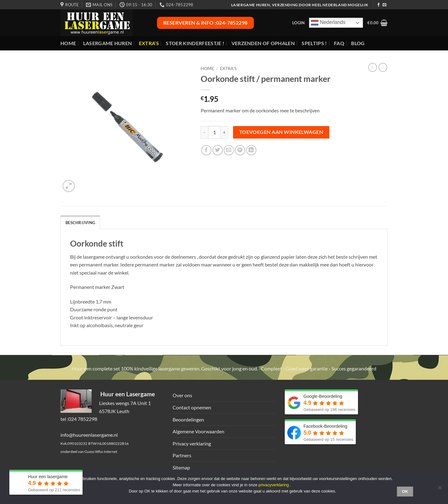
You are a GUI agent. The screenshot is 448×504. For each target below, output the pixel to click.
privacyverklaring (274, 485)
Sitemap (181, 467)
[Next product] (373, 67)
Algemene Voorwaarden (198, 431)
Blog (358, 43)
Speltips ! (314, 43)
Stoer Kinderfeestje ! (195, 43)
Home (68, 43)
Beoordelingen (188, 419)
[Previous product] (383, 67)
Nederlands (328, 23)
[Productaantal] (214, 132)
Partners (182, 455)
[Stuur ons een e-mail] (384, 5)
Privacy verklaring (192, 443)
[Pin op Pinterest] (240, 150)
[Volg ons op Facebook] (379, 5)
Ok (405, 492)
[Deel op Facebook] (206, 150)
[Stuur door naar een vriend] (229, 150)
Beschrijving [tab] (80, 223)
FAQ (339, 43)
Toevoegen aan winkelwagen (281, 132)
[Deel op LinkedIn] (251, 150)
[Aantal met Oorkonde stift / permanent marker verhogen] (224, 132)
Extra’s (149, 43)
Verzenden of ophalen (263, 43)
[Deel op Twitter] (218, 150)
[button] (298, 23)
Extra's (228, 68)
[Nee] (440, 489)
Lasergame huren (108, 43)
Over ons (182, 395)
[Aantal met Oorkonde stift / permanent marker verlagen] (204, 132)
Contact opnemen (192, 407)
